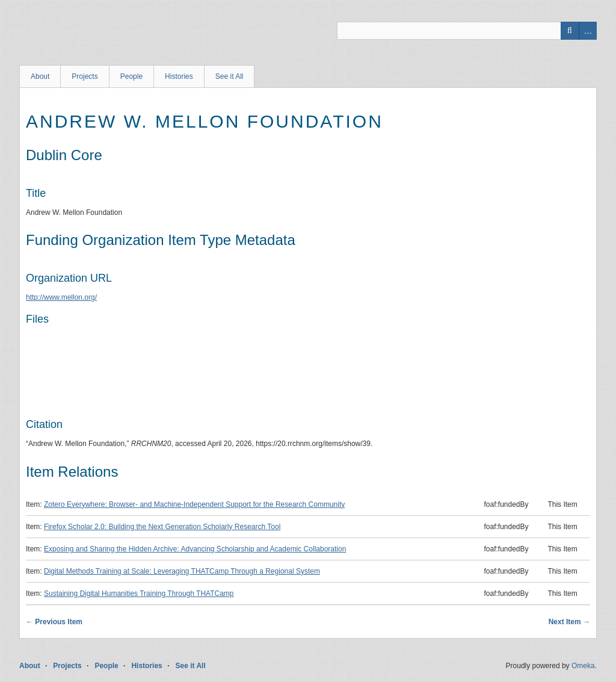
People (131, 76)
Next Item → (569, 622)
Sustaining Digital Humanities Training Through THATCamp (139, 594)
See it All (229, 76)
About (40, 76)
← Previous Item (54, 622)
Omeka (583, 666)
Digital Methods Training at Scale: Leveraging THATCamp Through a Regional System (182, 571)
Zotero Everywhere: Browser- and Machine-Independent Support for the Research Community (194, 504)
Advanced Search (588, 31)
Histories (179, 76)
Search (570, 31)
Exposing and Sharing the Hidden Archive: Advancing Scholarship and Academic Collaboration (195, 549)
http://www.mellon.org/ (61, 297)
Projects (85, 76)
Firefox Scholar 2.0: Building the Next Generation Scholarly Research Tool (162, 527)
